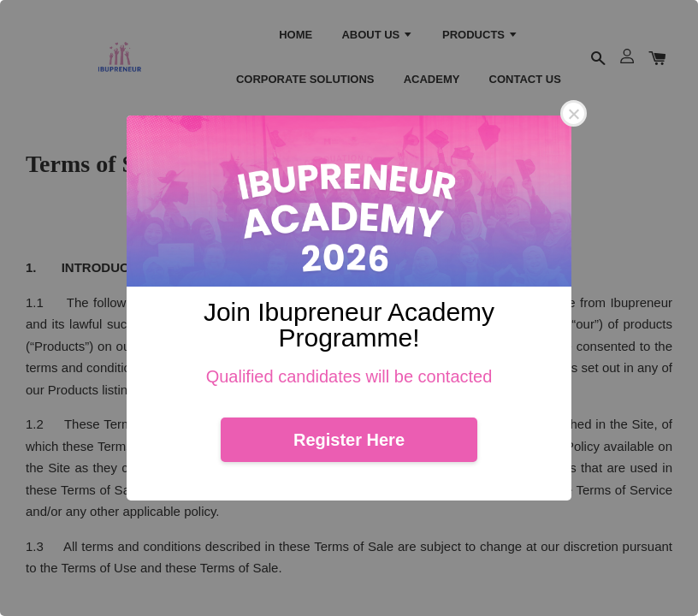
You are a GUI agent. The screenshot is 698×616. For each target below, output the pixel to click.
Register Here (349, 440)
